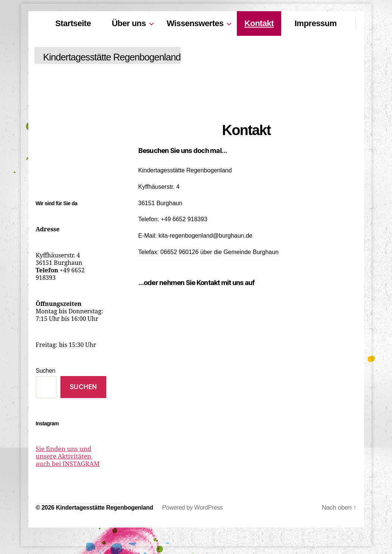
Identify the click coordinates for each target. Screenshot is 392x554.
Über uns (129, 23)
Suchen (46, 371)
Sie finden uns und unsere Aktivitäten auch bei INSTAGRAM (70, 457)
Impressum (316, 23)
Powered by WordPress (192, 508)
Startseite (73, 23)
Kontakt (259, 23)
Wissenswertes (195, 23)
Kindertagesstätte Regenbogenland (122, 57)
